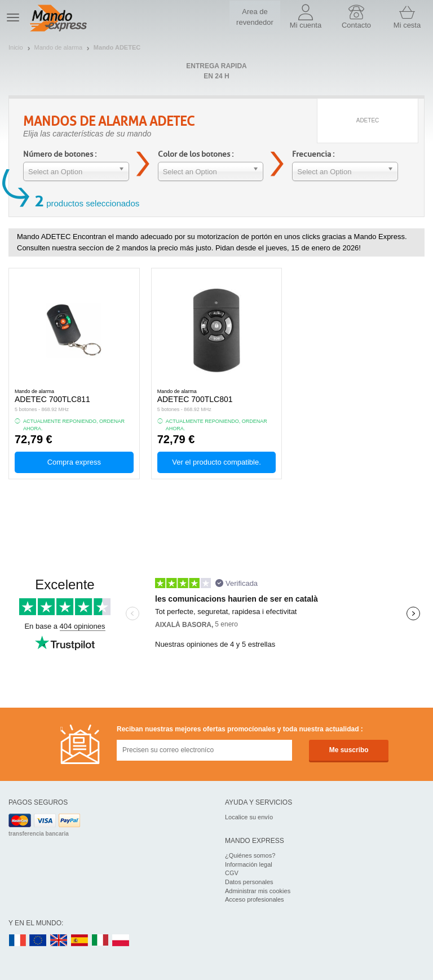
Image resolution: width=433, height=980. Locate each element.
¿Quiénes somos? (250, 855)
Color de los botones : (196, 154)
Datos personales (249, 882)
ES (79, 941)
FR (17, 941)
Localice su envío (249, 817)
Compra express (74, 462)
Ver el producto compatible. (216, 462)
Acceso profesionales (255, 899)
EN (38, 941)
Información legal (249, 864)
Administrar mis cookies (258, 891)
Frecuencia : (313, 154)
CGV (232, 873)
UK (59, 941)
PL (121, 941)
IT (100, 941)
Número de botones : (60, 154)
